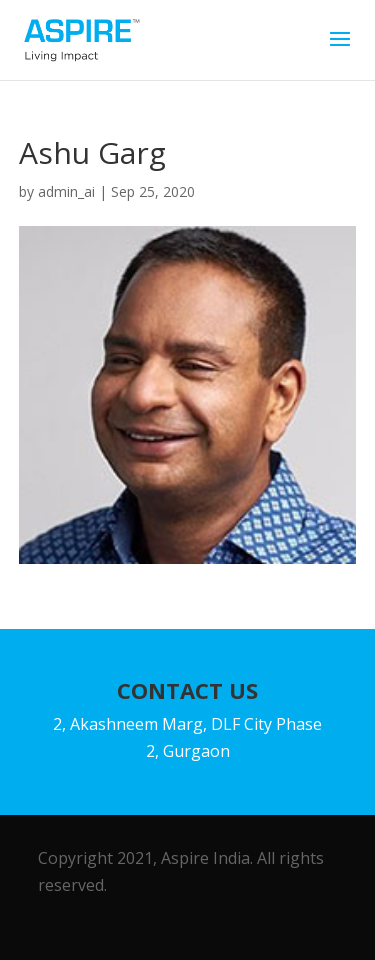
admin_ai (66, 191)
